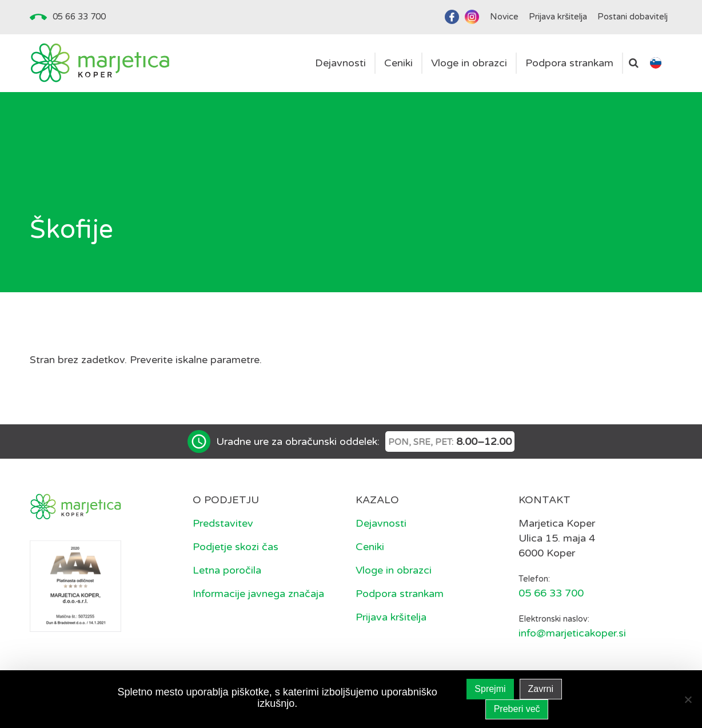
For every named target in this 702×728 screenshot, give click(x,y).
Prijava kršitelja (391, 617)
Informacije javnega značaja (258, 594)
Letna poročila (227, 570)
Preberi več (517, 709)
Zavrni (541, 689)
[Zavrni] (688, 699)
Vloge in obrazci (394, 570)
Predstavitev (223, 523)
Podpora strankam (400, 594)
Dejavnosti (381, 523)
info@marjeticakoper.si (572, 633)
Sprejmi (490, 689)
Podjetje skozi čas (236, 547)
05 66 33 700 (79, 17)
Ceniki (370, 547)
